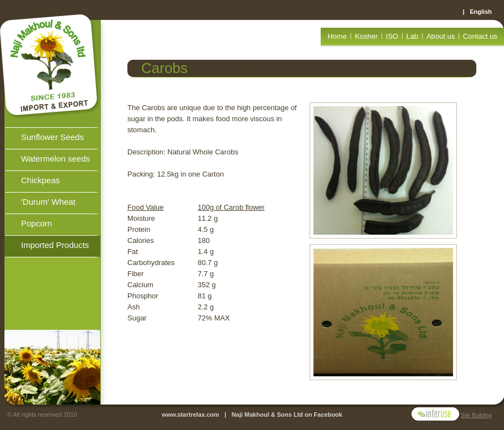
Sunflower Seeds (52, 137)
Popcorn (37, 223)
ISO (392, 36)
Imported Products (55, 245)
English (481, 12)
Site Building (476, 415)
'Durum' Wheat (48, 202)
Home (337, 36)
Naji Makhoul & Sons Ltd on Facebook (287, 415)
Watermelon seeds (56, 159)
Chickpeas (40, 180)
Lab (413, 36)
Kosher (366, 36)
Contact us (480, 36)
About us (441, 36)
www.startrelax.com (191, 415)
